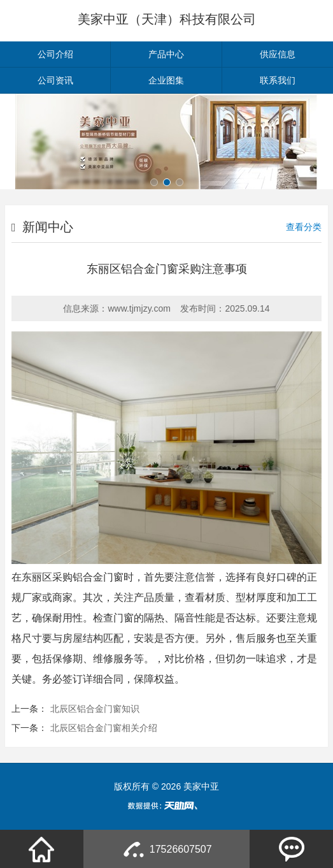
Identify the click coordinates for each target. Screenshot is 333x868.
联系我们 (278, 80)
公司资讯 (55, 80)
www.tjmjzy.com (139, 308)
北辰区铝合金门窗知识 (95, 709)
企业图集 (166, 80)
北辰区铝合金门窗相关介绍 (104, 728)
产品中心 (166, 54)
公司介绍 (55, 54)
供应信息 (278, 54)
